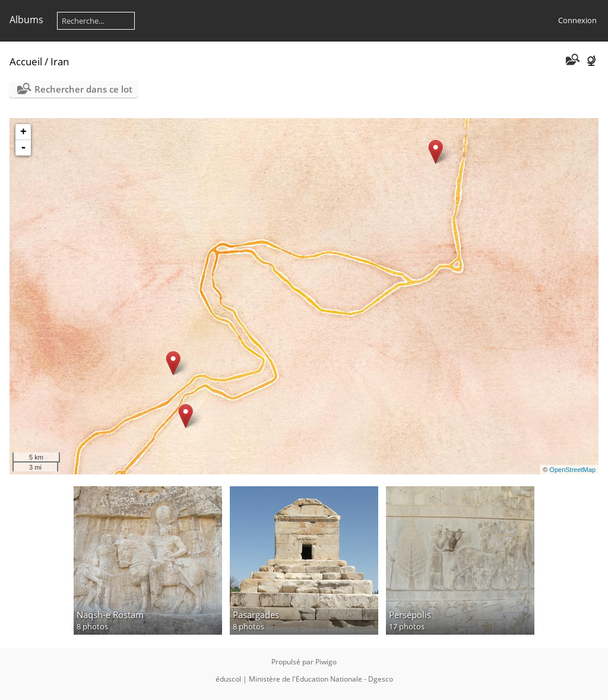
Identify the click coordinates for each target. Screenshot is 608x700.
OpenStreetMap (572, 470)
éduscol (228, 679)
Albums (26, 20)
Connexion (577, 20)
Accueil (26, 61)
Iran (60, 61)
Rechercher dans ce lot (83, 89)
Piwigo (326, 662)
